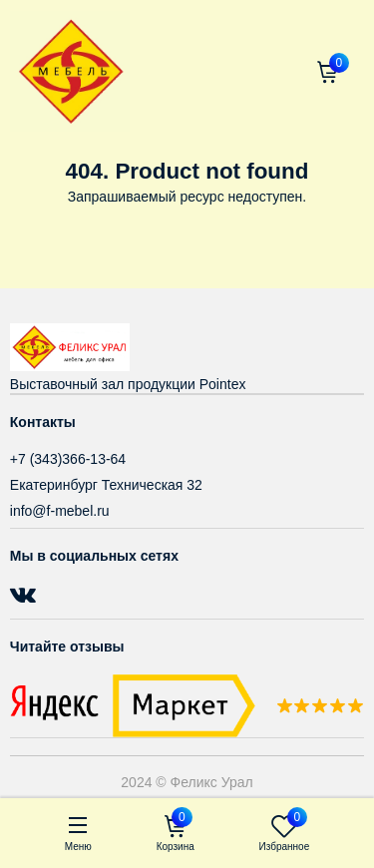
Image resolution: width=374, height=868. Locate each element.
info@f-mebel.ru (60, 511)
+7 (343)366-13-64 (68, 459)
